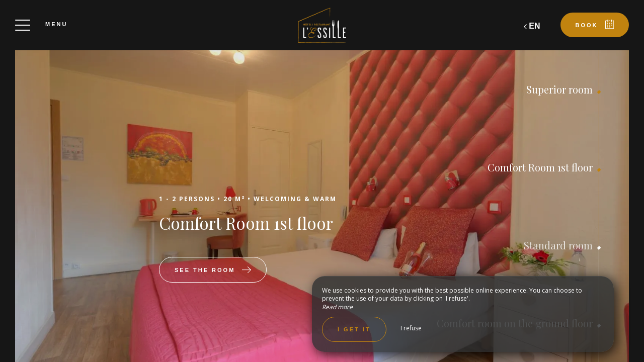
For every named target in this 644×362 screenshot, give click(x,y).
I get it (354, 329)
